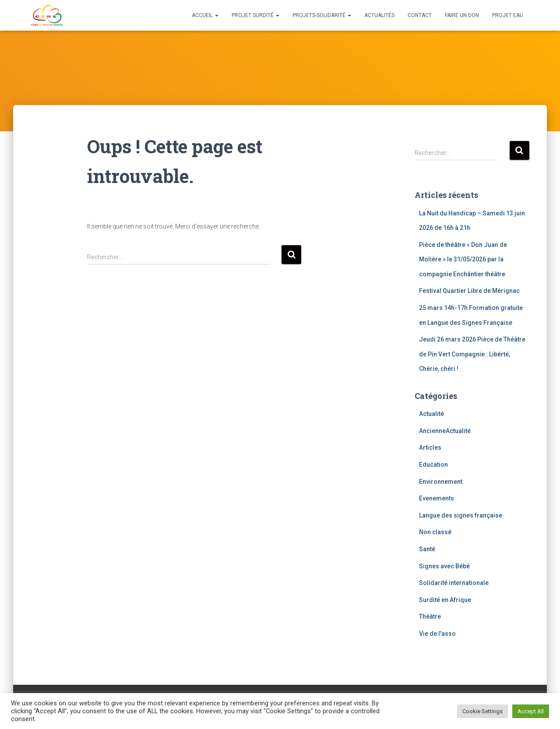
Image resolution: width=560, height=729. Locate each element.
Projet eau (508, 15)
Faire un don (462, 15)
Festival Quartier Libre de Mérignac (469, 291)
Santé (427, 549)
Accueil (205, 15)
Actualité (431, 414)
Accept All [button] (531, 711)
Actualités (379, 15)
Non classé (435, 532)
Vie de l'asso (437, 634)
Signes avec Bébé (444, 566)
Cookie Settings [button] (483, 711)
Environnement (441, 482)
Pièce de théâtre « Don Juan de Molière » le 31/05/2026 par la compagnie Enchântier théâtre (463, 259)
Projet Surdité (255, 15)
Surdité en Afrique (445, 600)
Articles (430, 447)
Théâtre (430, 616)
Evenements (437, 498)
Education (433, 465)
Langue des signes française (461, 515)
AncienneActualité (445, 431)
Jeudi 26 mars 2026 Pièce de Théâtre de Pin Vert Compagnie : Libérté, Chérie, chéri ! (472, 354)
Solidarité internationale (454, 583)
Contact (420, 15)
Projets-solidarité (322, 15)
